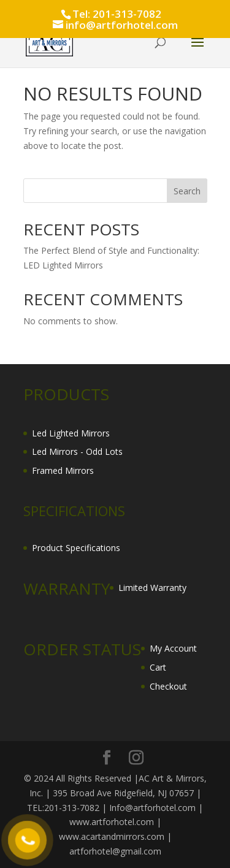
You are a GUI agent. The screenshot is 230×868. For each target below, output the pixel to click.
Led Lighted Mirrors (71, 433)
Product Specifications (76, 548)
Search (187, 191)
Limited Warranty (152, 588)
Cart (158, 667)
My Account (173, 648)
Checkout (168, 686)
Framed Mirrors (63, 470)
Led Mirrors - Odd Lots (77, 451)
